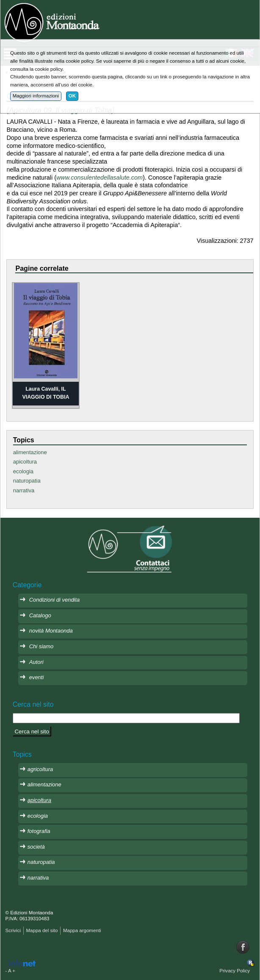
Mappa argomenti (82, 930)
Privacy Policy (235, 971)
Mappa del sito (42, 930)
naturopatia (27, 481)
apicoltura (25, 462)
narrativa (24, 490)
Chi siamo (41, 646)
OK (72, 96)
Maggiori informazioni (36, 96)
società (36, 847)
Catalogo (40, 615)
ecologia (23, 471)
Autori (36, 662)
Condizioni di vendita (55, 600)
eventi (37, 677)
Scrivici (13, 930)
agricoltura (40, 769)
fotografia (39, 831)
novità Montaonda (51, 631)
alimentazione (30, 452)
